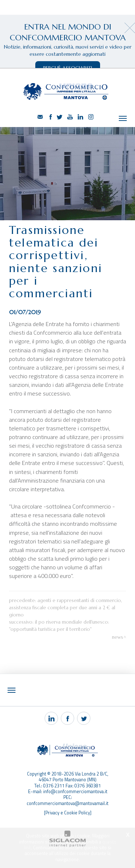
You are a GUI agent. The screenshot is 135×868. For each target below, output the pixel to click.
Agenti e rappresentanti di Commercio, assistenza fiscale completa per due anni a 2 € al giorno (66, 594)
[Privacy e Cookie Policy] (68, 799)
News (118, 623)
